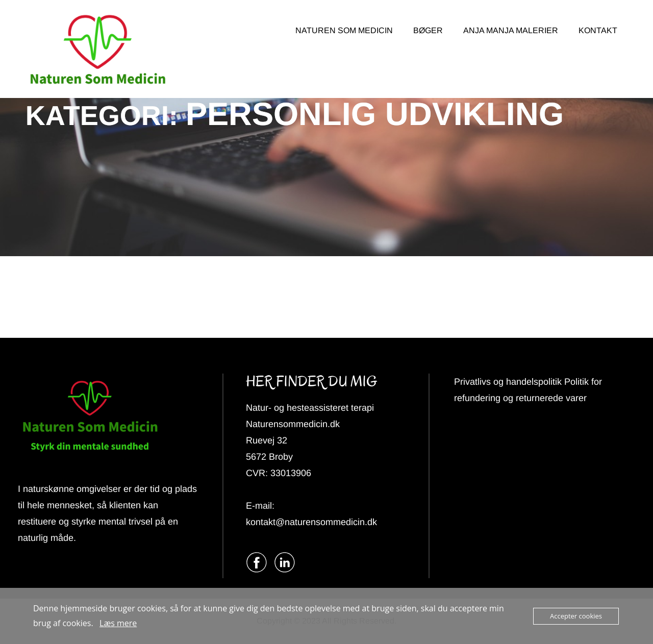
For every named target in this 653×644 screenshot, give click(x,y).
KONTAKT (598, 30)
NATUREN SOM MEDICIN (344, 30)
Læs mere (118, 623)
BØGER (428, 30)
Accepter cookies (576, 616)
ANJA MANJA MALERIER (511, 30)
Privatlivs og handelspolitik (509, 382)
